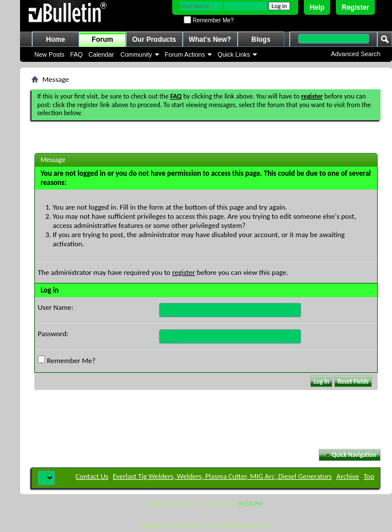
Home (55, 40)
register (184, 272)
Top (369, 476)
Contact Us (92, 476)
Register (355, 7)
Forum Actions (185, 54)
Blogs (261, 40)
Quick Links (234, 54)
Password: (53, 334)
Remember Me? (209, 20)
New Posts (50, 54)
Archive (348, 476)
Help (317, 7)
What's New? (210, 40)
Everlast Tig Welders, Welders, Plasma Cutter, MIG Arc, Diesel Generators (222, 476)
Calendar (102, 54)
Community (136, 54)
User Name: (56, 307)
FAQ (77, 54)
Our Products (154, 40)
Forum (102, 40)
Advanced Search (356, 54)
